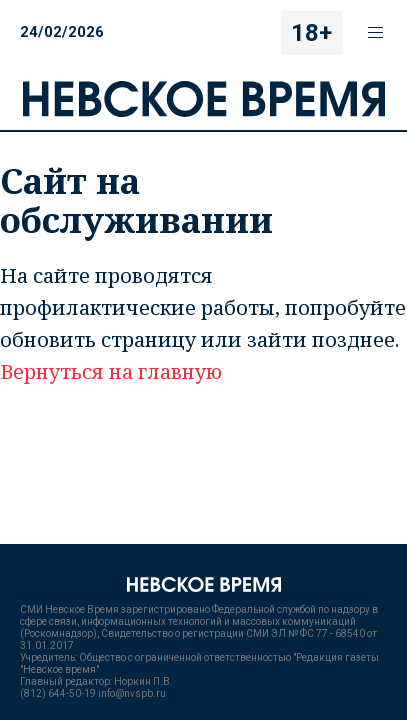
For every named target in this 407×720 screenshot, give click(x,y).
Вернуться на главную (111, 371)
